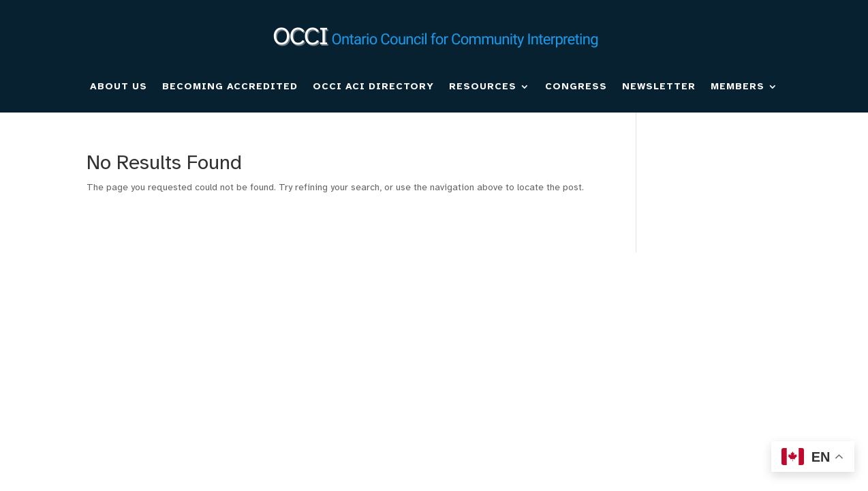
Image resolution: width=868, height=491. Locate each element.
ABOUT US (119, 86)
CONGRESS (576, 86)
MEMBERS (738, 86)
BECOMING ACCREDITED (230, 86)
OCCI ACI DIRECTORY (373, 86)
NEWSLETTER (659, 86)
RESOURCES (483, 86)
